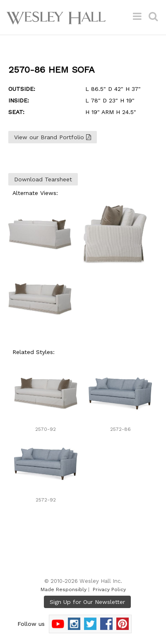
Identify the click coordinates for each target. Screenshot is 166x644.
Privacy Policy (109, 589)
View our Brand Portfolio (53, 137)
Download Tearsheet (43, 179)
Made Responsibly (64, 589)
